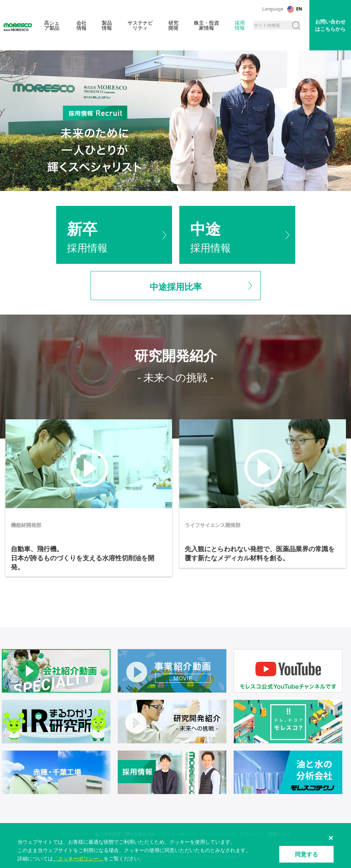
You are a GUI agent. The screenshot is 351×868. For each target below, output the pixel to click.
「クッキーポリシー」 (78, 858)
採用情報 (114, 235)
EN (299, 9)
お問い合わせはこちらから (330, 25)
